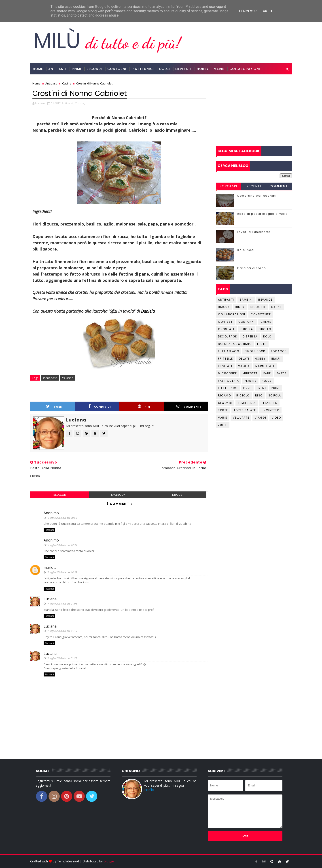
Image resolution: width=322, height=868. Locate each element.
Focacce (279, 351)
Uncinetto (271, 410)
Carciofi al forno (252, 268)
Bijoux (224, 307)
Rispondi (49, 530)
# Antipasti (50, 378)
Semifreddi (247, 403)
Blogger (109, 861)
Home (38, 69)
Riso (259, 395)
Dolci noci (246, 250)
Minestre (250, 373)
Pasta (282, 373)
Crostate (226, 329)
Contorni (117, 69)
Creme (266, 322)
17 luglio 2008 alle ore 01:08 (62, 604)
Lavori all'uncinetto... (255, 232)
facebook (118, 495)
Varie (219, 69)
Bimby (240, 307)
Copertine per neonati (257, 196)
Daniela (148, 311)
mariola (50, 567)
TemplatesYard (68, 861)
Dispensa (250, 336)
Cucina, (80, 103)
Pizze (247, 388)
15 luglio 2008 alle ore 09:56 (62, 518)
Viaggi (260, 418)
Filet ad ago (229, 351)
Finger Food (255, 351)
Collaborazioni (245, 69)
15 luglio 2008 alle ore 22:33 (62, 545)
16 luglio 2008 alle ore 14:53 (62, 572)
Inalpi (276, 359)
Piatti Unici (143, 69)
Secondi (94, 69)
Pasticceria (229, 381)
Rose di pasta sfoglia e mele (262, 214)
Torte (223, 410)
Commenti (189, 406)
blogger (60, 495)
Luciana (50, 599)
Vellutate (241, 418)
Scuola (275, 395)
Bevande (265, 300)
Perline (251, 381)
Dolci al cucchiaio (235, 344)
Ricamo (224, 395)
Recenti (254, 186)
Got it (268, 11)
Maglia (244, 366)
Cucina (247, 329)
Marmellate (265, 366)
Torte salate (245, 410)
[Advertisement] (254, 110)
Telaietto (269, 403)
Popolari (229, 186)
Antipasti (57, 69)
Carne (276, 307)
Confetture (261, 314)
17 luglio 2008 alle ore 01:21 (62, 658)
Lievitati (183, 69)
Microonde (228, 373)
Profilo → (151, 790)
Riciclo (243, 395)
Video (276, 418)
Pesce (267, 381)
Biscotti (258, 307)
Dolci (165, 69)
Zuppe (223, 425)
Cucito (265, 329)
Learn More (249, 11)
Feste (262, 344)
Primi (76, 69)
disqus (177, 495)
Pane (267, 373)
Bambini (246, 300)
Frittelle (226, 359)
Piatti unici (228, 388)
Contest (225, 322)
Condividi (100, 406)
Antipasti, (68, 103)
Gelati (244, 359)
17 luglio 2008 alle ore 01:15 (62, 631)
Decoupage (228, 336)
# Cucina (68, 378)
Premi (262, 388)
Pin (144, 406)
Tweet (55, 406)
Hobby (203, 69)
